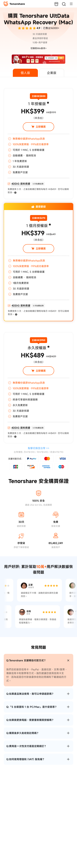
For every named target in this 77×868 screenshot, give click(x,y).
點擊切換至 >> (39, 448)
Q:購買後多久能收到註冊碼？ (23, 733)
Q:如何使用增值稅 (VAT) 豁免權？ (26, 759)
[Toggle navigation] (70, 4)
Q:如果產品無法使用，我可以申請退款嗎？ (30, 694)
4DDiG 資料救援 (21, 184)
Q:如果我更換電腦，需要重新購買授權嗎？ (30, 720)
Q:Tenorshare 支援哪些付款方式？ (26, 660)
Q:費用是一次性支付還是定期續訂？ (26, 746)
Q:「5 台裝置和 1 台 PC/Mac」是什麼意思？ (32, 707)
